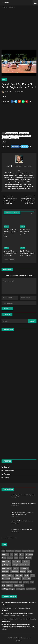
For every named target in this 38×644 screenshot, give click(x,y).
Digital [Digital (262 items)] (31, 551)
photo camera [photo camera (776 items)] (6, 561)
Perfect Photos (9, 471)
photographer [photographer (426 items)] (16, 561)
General (7, 467)
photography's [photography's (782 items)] (6, 565)
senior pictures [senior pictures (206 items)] (7, 582)
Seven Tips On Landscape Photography (23, 495)
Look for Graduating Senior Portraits (22, 521)
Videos (4, 80)
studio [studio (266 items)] (15, 582)
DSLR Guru (5, 3)
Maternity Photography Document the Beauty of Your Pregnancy (23, 513)
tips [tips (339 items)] (20, 582)
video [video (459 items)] (32, 582)
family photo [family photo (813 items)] (29, 554)
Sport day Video (15, 138)
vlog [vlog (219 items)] (3, 586)
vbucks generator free (12, 624)
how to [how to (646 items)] (10, 558)
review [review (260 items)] (26, 575)
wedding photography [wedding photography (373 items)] (8, 589)
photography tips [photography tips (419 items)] (7, 568)
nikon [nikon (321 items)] (16, 558)
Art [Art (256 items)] (3, 551)
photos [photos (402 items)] (16, 568)
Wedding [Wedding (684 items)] (10, 586)
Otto (5, 614)
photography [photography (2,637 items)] (26, 561)
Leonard (7, 608)
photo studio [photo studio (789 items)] (14, 572)
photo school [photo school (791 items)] (24, 568)
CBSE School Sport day (12, 133)
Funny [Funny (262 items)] (4, 558)
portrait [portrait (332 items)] (29, 572)
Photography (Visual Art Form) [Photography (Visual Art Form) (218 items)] (21, 565)
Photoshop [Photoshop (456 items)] (5, 572)
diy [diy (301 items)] (12, 554)
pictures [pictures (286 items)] (23, 572)
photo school (6, 138)
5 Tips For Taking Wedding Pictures (22, 530)
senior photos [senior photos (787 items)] (27, 579)
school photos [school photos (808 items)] (16, 579)
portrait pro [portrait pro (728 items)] (19, 575)
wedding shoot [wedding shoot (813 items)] (31, 589)
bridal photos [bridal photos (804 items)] (10, 551)
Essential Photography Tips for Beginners (24, 504)
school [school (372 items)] (33, 575)
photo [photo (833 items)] (22, 558)
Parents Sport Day (24, 133)
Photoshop (8, 474)
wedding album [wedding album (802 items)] (19, 586)
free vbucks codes (10, 603)
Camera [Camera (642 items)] (18, 551)
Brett (6, 619)
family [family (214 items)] (21, 554)
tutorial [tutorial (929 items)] (26, 582)
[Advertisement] (19, 28)
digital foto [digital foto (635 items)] (5, 554)
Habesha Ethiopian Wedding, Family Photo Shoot (10, 201)
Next (12, 260)
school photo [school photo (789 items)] (6, 579)
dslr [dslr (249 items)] (16, 554)
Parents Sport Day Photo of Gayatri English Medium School (16, 136)
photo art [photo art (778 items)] (28, 558)
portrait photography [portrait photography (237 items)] (8, 575)
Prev (6, 260)
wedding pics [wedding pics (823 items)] (21, 589)
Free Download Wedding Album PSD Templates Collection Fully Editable (18, 627)
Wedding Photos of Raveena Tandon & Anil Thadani (28, 201)
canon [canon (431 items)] (25, 551)
